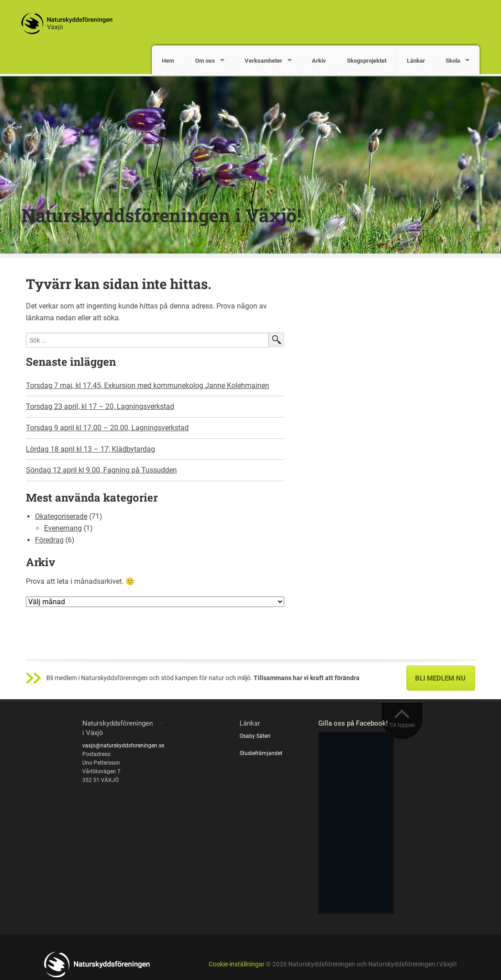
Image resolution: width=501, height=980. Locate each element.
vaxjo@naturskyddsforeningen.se (123, 746)
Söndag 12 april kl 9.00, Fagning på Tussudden (101, 470)
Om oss (205, 61)
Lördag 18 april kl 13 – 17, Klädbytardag (90, 449)
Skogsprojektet (367, 61)
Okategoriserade (61, 516)
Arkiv (319, 61)
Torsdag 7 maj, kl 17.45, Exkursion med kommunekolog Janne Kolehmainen (148, 386)
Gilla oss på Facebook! (353, 723)
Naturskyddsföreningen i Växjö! (161, 215)
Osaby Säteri (255, 736)
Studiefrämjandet (261, 753)
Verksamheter (263, 61)
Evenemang (63, 528)
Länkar (416, 61)
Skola (453, 61)
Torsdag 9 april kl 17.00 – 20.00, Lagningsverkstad (107, 428)
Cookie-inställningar (237, 964)
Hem (168, 61)
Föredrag (49, 540)
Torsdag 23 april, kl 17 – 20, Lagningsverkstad (100, 406)
